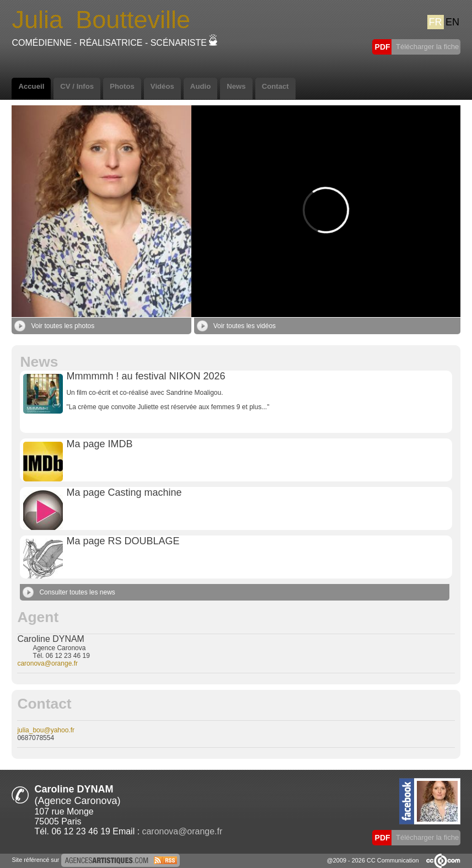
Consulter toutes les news (69, 592)
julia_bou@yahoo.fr (46, 730)
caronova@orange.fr (47, 663)
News (236, 86)
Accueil (31, 86)
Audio (200, 86)
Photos (122, 86)
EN (452, 22)
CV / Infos (77, 86)
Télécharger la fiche (427, 47)
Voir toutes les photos (54, 326)
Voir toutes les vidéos (236, 326)
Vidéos (162, 86)
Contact (275, 86)
